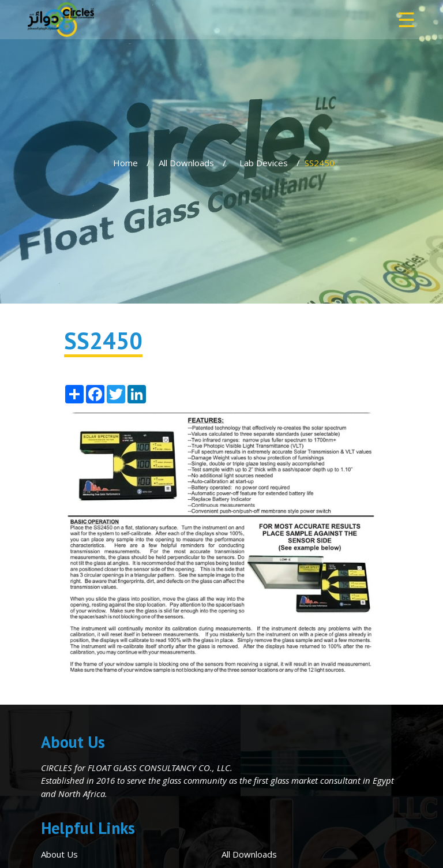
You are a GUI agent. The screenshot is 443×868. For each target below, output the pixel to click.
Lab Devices (264, 163)
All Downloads (186, 163)
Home (125, 163)
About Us (59, 854)
